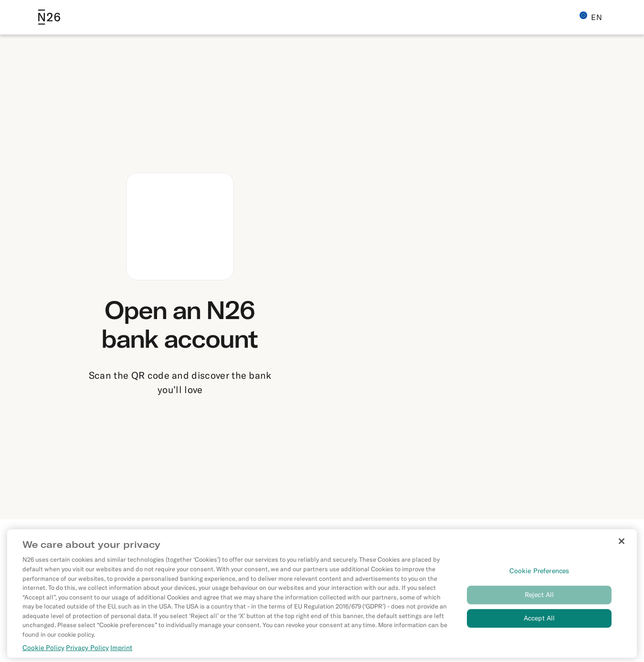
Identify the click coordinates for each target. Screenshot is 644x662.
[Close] (622, 545)
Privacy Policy (87, 651)
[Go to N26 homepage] (49, 17)
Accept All (539, 622)
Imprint (121, 651)
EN (591, 17)
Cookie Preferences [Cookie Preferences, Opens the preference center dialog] (539, 575)
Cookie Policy (43, 651)
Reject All (539, 598)
